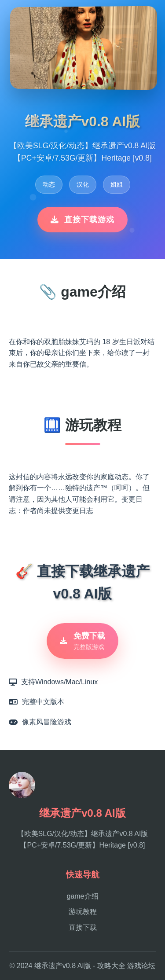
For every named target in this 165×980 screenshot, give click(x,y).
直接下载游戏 (82, 220)
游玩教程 (83, 912)
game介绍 (82, 896)
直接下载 (83, 927)
